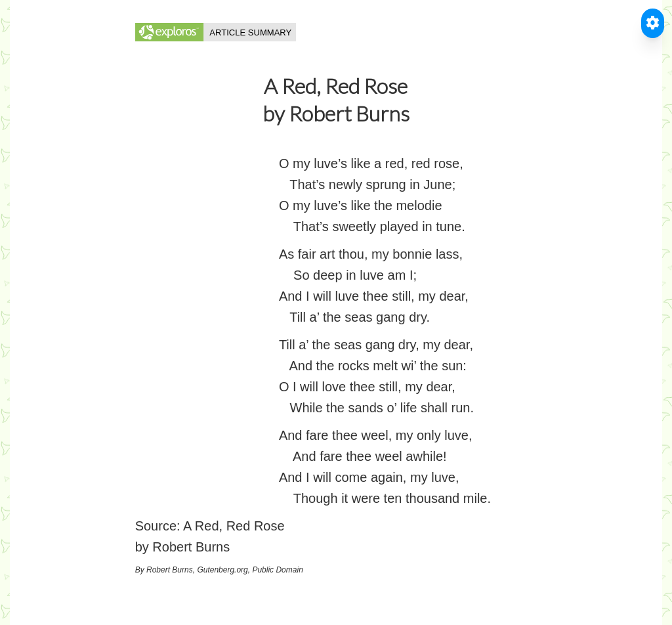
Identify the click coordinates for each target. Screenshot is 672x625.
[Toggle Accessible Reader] (653, 23)
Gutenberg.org (222, 570)
